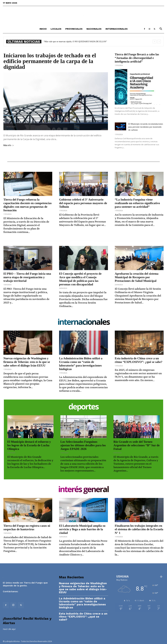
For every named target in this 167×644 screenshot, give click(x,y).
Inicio (43, 29)
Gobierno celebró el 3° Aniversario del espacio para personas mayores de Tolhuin (83, 203)
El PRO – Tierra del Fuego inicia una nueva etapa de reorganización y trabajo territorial (27, 277)
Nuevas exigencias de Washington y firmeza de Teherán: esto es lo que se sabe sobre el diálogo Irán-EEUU (27, 362)
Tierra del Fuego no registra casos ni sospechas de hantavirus (27, 527)
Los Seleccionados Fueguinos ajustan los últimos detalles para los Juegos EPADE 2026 (83, 445)
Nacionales (94, 29)
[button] (161, 29)
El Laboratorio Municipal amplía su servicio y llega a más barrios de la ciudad (82, 529)
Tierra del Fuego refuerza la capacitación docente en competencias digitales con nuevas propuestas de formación (28, 205)
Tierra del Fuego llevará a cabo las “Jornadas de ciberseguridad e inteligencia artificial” (137, 58)
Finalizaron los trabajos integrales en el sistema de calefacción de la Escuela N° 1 (139, 529)
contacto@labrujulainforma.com (21, 594)
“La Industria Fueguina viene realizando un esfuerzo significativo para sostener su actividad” (137, 203)
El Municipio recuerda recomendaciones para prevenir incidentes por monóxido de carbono (146, 127)
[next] (159, 42)
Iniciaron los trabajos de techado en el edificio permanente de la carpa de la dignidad (50, 61)
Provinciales (74, 29)
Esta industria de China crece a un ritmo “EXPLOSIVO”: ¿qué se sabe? (74, 41)
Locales (56, 29)
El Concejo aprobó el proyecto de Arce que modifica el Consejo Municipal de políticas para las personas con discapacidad (80, 279)
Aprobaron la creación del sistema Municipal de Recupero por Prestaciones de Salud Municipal (137, 277)
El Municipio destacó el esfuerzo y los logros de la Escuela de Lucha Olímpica (29, 445)
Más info (9, 145)
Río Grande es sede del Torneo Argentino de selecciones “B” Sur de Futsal (137, 445)
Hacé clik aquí (9, 629)
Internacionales (117, 29)
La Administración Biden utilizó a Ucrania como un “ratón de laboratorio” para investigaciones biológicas (81, 364)
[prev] (155, 42)
